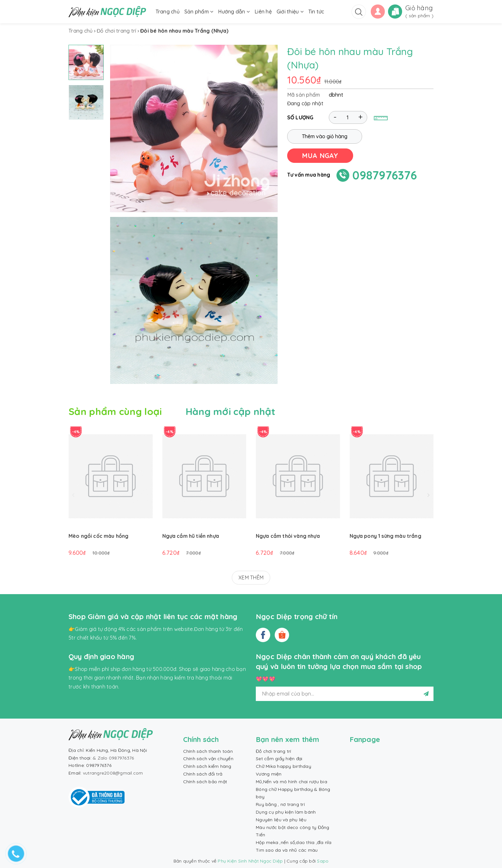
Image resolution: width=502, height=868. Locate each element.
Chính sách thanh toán (208, 751)
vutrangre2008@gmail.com (113, 773)
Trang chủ (168, 12)
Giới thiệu (290, 12)
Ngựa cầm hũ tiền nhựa (191, 536)
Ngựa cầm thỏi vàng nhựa (288, 536)
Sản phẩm (199, 12)
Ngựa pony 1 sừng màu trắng (385, 536)
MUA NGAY (320, 155)
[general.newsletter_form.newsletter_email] (345, 694)
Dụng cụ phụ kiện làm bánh (286, 812)
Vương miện (269, 774)
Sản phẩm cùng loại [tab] (115, 411)
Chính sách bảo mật (205, 782)
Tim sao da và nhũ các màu (287, 850)
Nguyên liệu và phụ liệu (281, 820)
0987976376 (385, 175)
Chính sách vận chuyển (208, 759)
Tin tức (316, 12)
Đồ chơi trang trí (273, 751)
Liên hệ (263, 12)
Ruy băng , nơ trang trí (280, 804)
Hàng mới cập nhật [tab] (231, 411)
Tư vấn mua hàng (309, 175)
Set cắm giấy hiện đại (279, 759)
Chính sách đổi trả (203, 774)
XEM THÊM (251, 577)
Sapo (323, 861)
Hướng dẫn (234, 12)
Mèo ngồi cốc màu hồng (98, 536)
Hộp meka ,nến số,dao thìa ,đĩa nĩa (294, 842)
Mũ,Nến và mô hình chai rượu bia (291, 782)
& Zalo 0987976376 (113, 758)
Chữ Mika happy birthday (283, 766)
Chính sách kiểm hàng (207, 766)
